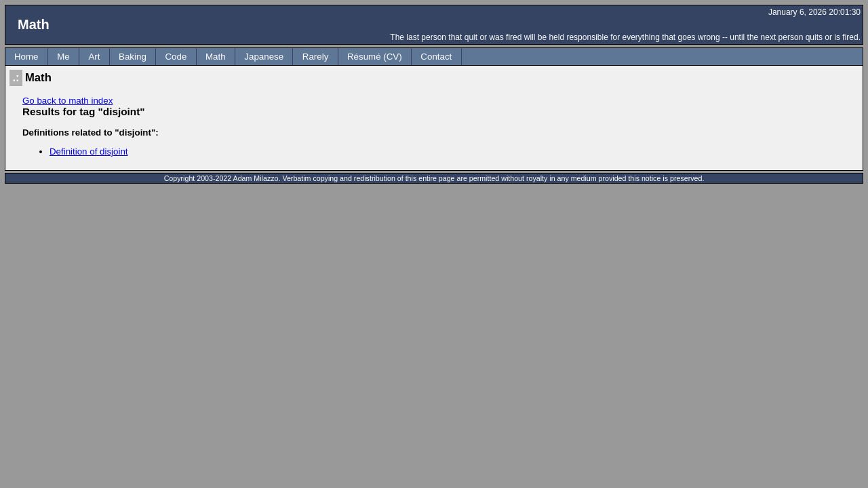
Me (63, 57)
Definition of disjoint (89, 151)
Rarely (316, 57)
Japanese (264, 57)
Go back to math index (67, 101)
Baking (133, 57)
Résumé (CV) (375, 57)
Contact (436, 57)
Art (94, 57)
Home (26, 57)
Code (176, 57)
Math (216, 57)
